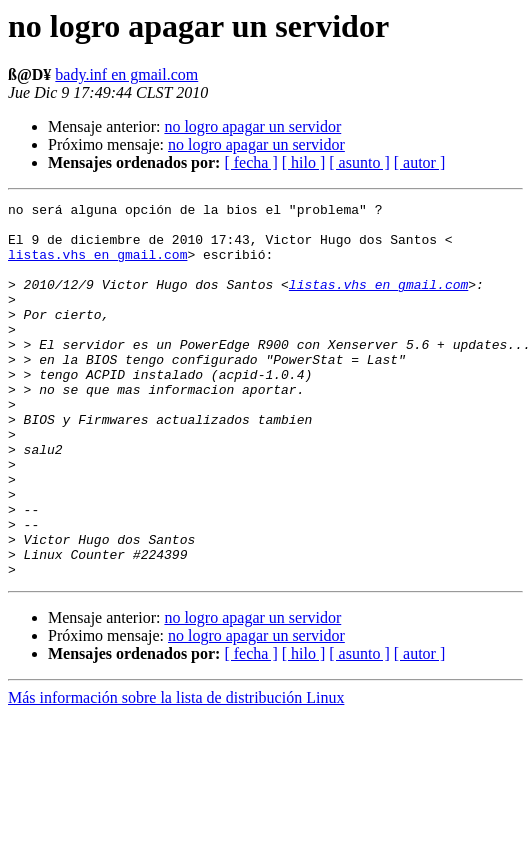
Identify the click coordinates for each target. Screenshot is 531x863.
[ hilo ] (304, 162)
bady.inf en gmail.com (126, 74)
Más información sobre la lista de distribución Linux (176, 772)
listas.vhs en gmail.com (97, 266)
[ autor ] (420, 162)
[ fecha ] (250, 162)
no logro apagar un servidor (252, 126)
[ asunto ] (359, 162)
